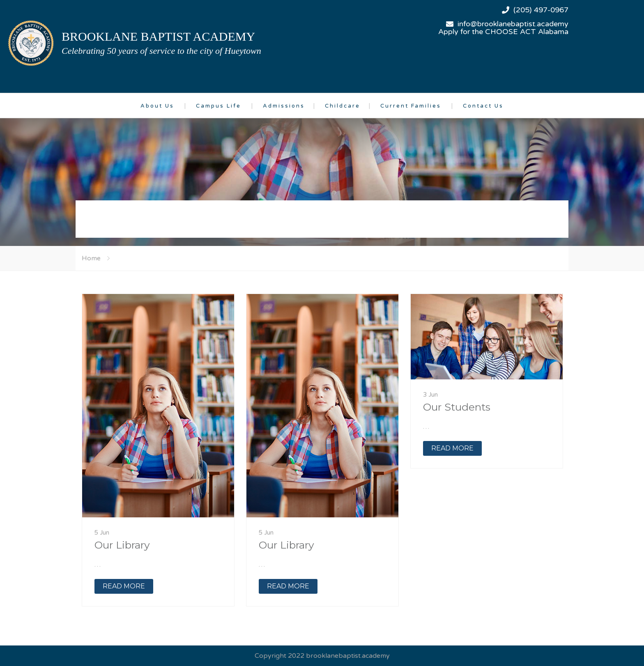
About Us (157, 106)
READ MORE (124, 586)
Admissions (284, 106)
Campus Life (218, 106)
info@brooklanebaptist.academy (513, 24)
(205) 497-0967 (541, 10)
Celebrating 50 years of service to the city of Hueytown (161, 51)
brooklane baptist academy (158, 36)
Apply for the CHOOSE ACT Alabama (503, 32)
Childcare (343, 106)
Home (91, 258)
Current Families (411, 106)
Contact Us (483, 106)
